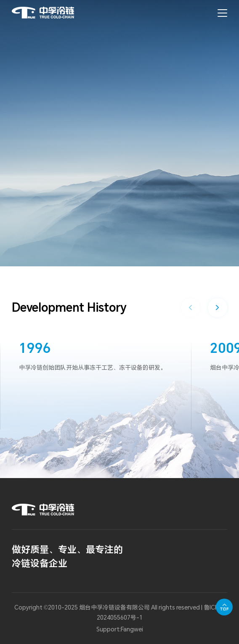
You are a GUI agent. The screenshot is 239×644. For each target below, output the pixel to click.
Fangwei (132, 629)
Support (108, 629)
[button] (217, 308)
